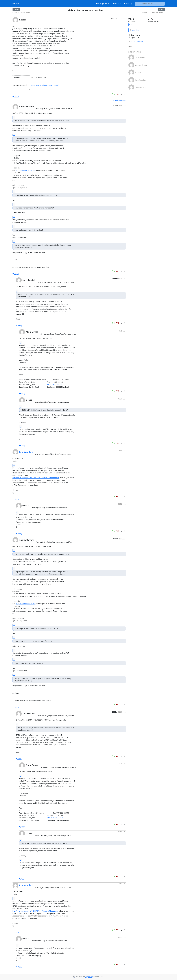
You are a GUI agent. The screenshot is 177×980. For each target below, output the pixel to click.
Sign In (117, 4)
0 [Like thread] (113, 94)
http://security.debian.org (26, 170)
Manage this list (103, 4)
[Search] (162, 4)
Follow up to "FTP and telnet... (153, 12)
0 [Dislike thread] (118, 94)
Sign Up (128, 4)
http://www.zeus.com (55, 384)
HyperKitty (89, 977)
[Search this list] (148, 4)
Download (135, 30)
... (14, 117)
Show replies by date (118, 100)
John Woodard (26, 452)
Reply (16, 97)
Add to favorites (136, 41)
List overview (134, 25)
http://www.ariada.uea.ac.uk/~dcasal (45, 85)
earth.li (16, 4)
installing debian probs (21, 12)
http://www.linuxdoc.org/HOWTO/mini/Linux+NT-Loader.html (36, 478)
